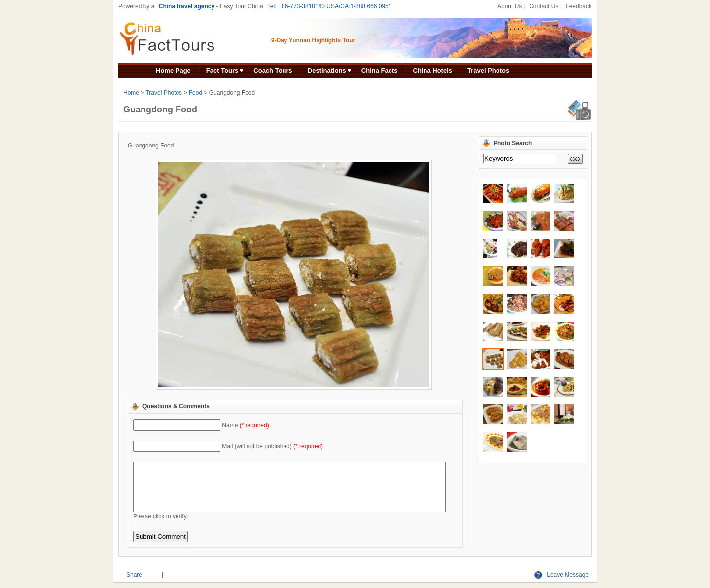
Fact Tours (222, 70)
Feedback (579, 6)
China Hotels (433, 70)
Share (134, 575)
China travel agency (187, 6)
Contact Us (544, 6)
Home (131, 93)
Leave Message (562, 575)
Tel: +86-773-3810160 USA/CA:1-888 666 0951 (330, 6)
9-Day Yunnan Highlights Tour (313, 40)
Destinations (327, 70)
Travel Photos (488, 70)
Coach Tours (273, 70)
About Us (510, 6)
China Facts (380, 70)
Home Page (173, 70)
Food (195, 93)
